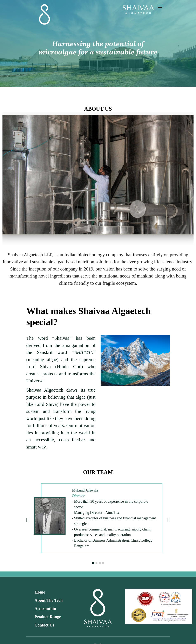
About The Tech (49, 600)
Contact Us (44, 625)
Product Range (48, 617)
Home (40, 592)
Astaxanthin (45, 609)
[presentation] (4, 178)
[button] (93, 563)
